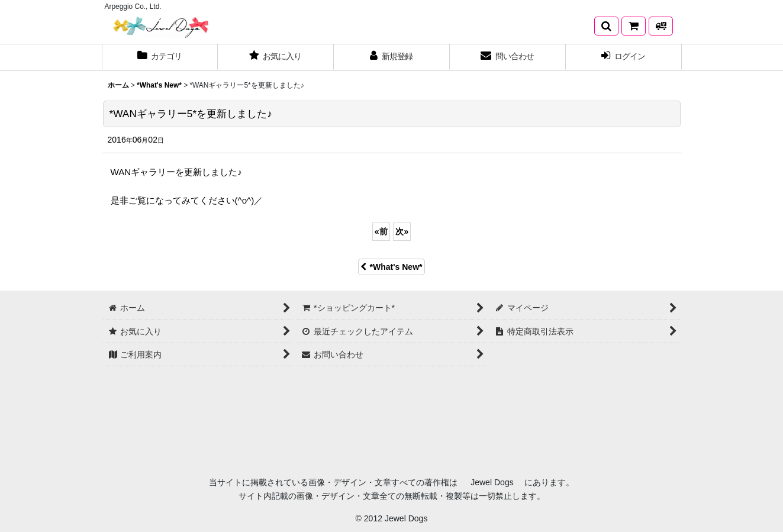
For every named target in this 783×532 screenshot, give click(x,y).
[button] (606, 26)
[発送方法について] (661, 26)
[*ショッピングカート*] (634, 26)
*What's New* (391, 267)
